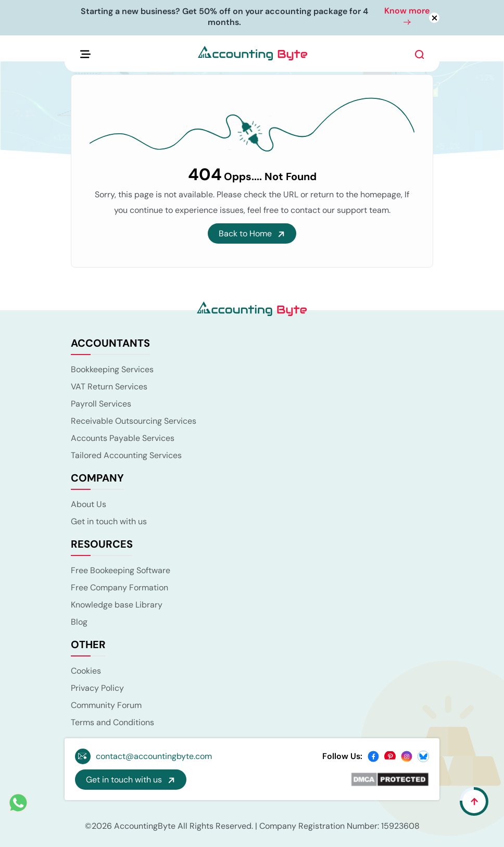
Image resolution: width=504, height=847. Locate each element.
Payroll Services (101, 404)
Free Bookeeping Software (121, 570)
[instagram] (407, 756)
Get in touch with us (109, 521)
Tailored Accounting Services (126, 455)
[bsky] (423, 756)
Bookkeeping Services (112, 369)
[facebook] (373, 756)
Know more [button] (407, 16)
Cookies (86, 671)
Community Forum (106, 705)
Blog (79, 622)
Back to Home (252, 233)
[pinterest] (390, 756)
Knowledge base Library (117, 605)
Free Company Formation (119, 587)
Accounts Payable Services (123, 438)
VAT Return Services (109, 387)
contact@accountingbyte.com (154, 756)
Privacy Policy (97, 688)
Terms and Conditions (112, 722)
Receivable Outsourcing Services (134, 421)
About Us (89, 504)
